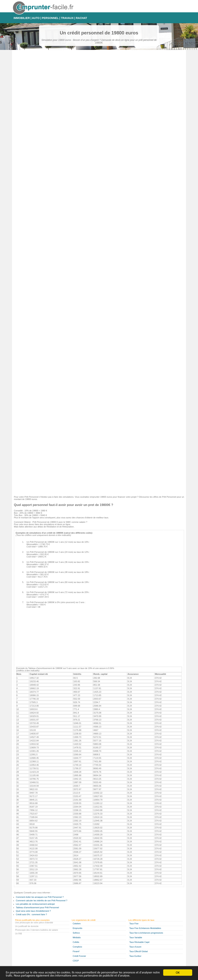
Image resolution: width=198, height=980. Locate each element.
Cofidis (76, 942)
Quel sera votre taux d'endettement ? (33, 911)
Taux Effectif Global (139, 951)
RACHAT (81, 18)
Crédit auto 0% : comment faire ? (31, 914)
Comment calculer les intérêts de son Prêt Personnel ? (42, 901)
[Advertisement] (99, 466)
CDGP (76, 961)
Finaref (76, 951)
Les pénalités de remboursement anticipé (35, 904)
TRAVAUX (67, 18)
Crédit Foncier (79, 956)
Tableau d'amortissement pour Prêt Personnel (37, 907)
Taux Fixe (134, 924)
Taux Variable (136, 937)
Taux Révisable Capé (139, 942)
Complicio (77, 947)
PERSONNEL (50, 18)
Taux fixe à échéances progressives (146, 933)
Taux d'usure (135, 947)
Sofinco (76, 933)
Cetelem (77, 924)
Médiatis (77, 937)
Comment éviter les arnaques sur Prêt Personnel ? (40, 897)
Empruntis (78, 928)
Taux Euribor (135, 956)
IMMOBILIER (22, 18)
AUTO (36, 18)
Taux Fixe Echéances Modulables (145, 928)
